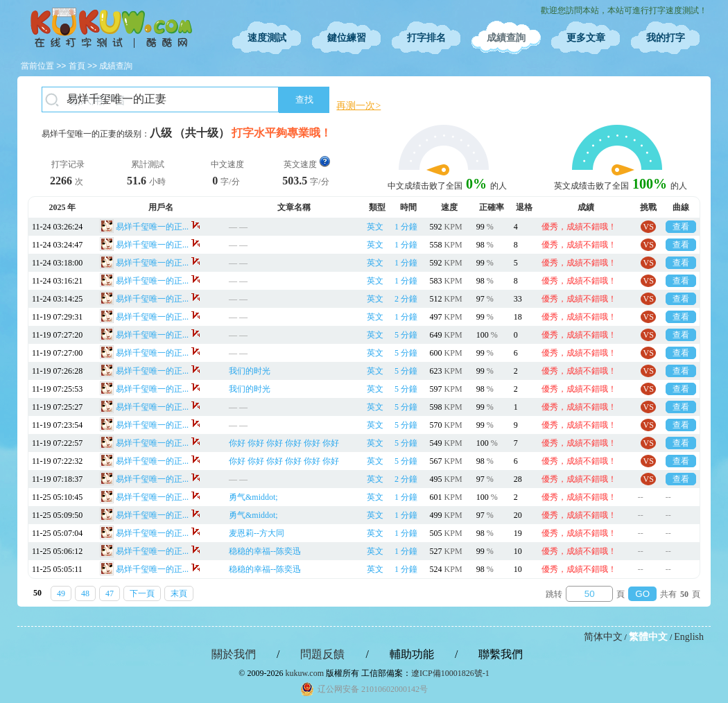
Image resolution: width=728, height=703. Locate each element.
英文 (375, 227)
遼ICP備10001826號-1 (450, 673)
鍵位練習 (347, 38)
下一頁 (142, 593)
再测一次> (358, 106)
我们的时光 (250, 371)
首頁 (77, 66)
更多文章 (586, 38)
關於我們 (234, 654)
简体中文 (603, 637)
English (689, 637)
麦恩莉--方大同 (257, 533)
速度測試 (267, 38)
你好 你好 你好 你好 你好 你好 (284, 443)
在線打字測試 (111, 28)
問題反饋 (322, 654)
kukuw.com (304, 673)
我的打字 (666, 38)
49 (61, 593)
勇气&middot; (253, 497)
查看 (681, 227)
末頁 (179, 593)
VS (649, 227)
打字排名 (426, 38)
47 (110, 593)
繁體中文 (648, 637)
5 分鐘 (406, 335)
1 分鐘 (406, 227)
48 (85, 593)
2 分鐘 (406, 299)
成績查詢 (506, 38)
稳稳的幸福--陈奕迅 (265, 551)
